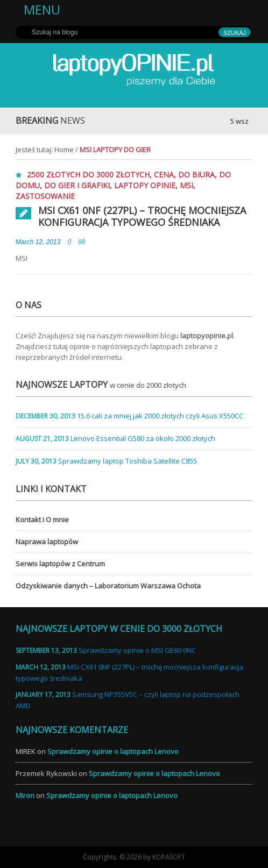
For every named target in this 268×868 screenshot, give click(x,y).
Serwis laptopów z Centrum (60, 564)
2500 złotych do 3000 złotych (88, 175)
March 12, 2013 (38, 242)
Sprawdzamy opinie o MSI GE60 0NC (137, 650)
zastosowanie (45, 196)
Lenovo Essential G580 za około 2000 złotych (143, 438)
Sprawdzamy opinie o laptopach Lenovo (113, 751)
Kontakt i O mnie (42, 520)
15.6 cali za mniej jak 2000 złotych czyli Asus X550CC (160, 416)
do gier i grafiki (77, 185)
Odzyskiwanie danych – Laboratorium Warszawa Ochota (108, 586)
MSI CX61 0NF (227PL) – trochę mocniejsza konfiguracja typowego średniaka (142, 216)
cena (164, 175)
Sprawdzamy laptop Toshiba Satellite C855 (128, 461)
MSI (186, 185)
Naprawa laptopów (47, 542)
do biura (196, 175)
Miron (25, 795)
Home (64, 150)
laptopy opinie (145, 185)
